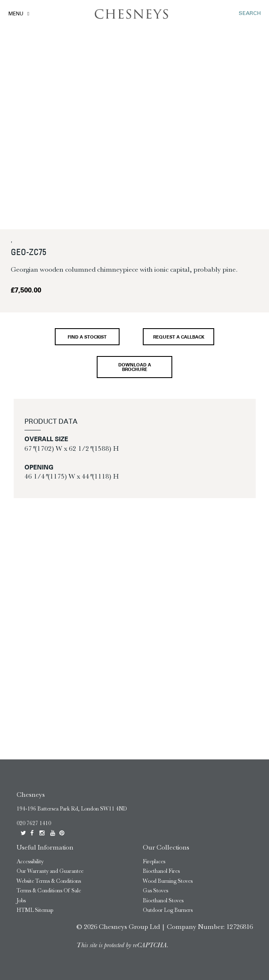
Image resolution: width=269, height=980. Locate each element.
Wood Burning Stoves (168, 881)
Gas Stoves (155, 890)
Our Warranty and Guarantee (50, 871)
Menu (16, 14)
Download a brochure (135, 368)
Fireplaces (154, 861)
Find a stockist (87, 338)
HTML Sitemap (35, 910)
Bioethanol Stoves (163, 900)
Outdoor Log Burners (168, 910)
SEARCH (250, 14)
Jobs (21, 900)
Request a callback (179, 338)
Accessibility (30, 861)
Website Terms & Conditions (49, 881)
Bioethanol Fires (161, 871)
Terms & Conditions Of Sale (49, 890)
